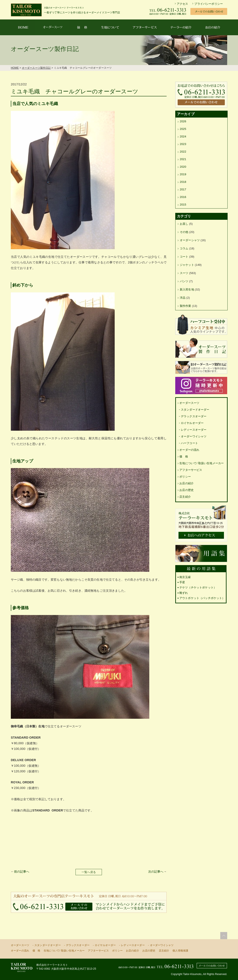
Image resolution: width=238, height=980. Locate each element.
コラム (184, 248)
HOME (15, 68)
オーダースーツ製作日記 (36, 68)
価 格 (184, 457)
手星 (182, 582)
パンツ (184, 281)
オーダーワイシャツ (194, 436)
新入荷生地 (187, 289)
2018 (183, 182)
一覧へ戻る (89, 872)
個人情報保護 (180, 951)
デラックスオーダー (194, 416)
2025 (183, 129)
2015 (183, 205)
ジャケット (187, 265)
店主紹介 (185, 497)
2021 (183, 159)
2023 (183, 144)
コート (184, 257)
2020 (183, 167)
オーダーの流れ (189, 450)
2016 (183, 197)
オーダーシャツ (190, 240)
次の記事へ (156, 872)
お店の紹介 (187, 483)
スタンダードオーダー (195, 410)
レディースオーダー (194, 430)
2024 (183, 136)
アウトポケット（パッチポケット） (202, 598)
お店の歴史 (187, 490)
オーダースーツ (189, 403)
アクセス (183, 4)
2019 (183, 174)
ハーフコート (189, 443)
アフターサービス (191, 470)
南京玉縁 (185, 577)
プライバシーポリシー (209, 4)
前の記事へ (22, 872)
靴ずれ (184, 593)
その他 (184, 232)
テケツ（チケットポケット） (198, 587)
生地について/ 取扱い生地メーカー (202, 463)
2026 (183, 121)
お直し (184, 224)
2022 (183, 152)
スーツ (184, 273)
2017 (183, 189)
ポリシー (185, 477)
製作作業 (186, 306)
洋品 (183, 298)
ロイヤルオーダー (192, 423)
